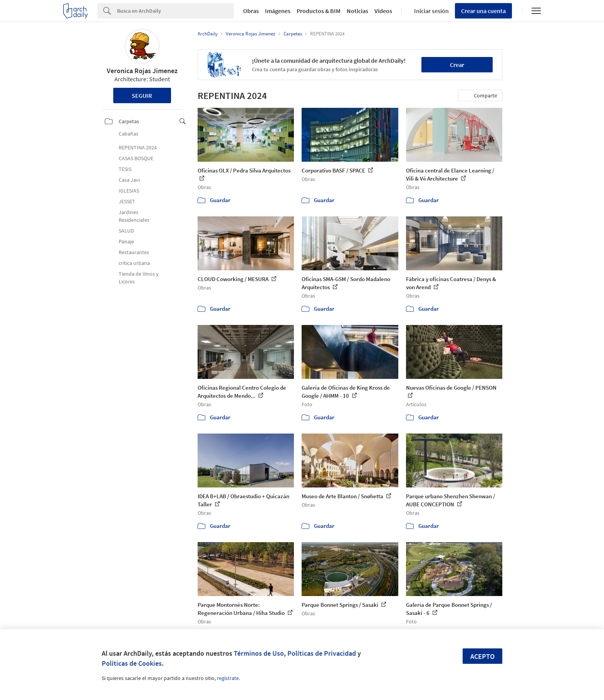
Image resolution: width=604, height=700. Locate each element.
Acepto (482, 656)
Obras (251, 11)
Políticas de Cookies (132, 663)
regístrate (228, 678)
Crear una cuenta (483, 11)
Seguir (142, 95)
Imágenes (278, 11)
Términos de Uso (259, 653)
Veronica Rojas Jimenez (142, 71)
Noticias (357, 11)
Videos (383, 11)
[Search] (175, 11)
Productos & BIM (319, 11)
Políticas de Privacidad (322, 653)
